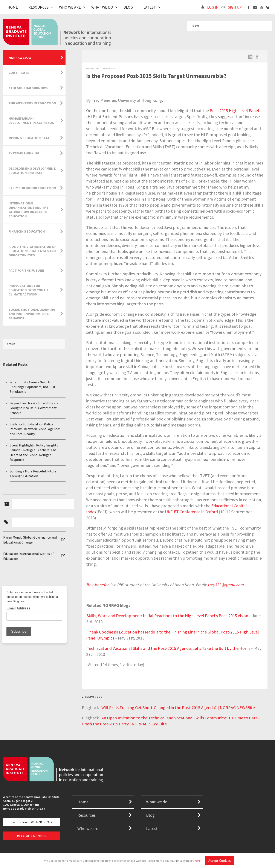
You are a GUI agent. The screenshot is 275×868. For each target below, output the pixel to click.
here (198, 861)
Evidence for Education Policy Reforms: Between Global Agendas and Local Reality (35, 429)
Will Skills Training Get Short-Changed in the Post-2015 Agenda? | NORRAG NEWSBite (178, 707)
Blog (128, 7)
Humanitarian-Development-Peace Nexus (31, 120)
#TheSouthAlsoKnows (28, 88)
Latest (150, 7)
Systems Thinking (24, 153)
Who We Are (70, 7)
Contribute (19, 73)
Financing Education (27, 231)
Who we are (88, 828)
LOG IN (213, 7)
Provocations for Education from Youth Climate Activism (28, 290)
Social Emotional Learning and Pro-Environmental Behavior (32, 314)
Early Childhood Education (32, 188)
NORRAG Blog (20, 58)
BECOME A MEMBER (32, 836)
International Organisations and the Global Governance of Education (29, 210)
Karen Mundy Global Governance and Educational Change (30, 540)
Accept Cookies (220, 860)
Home (13, 7)
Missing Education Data (29, 138)
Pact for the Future (26, 270)
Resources (38, 7)
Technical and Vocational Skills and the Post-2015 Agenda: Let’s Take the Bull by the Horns (168, 648)
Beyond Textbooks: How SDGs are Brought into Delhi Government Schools (34, 408)
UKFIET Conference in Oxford (191, 512)
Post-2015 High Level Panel (234, 110)
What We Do (102, 7)
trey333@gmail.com (226, 585)
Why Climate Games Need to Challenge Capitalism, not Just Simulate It (33, 387)
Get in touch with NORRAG (32, 822)
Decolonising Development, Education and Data (32, 171)
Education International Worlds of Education (28, 556)
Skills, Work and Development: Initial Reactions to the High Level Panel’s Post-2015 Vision (167, 616)
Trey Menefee (98, 585)
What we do (157, 802)
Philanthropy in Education (32, 103)
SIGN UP (235, 7)
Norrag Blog (112, 68)
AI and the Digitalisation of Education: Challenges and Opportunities (32, 251)
